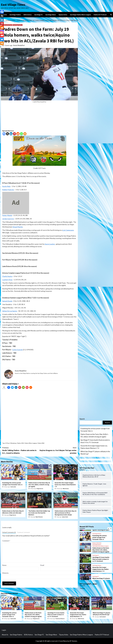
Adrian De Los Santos (10, 311)
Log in (4, 630)
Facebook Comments (24, 532)
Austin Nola (6, 186)
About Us (4, 15)
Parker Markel (7, 215)
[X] (7, 134)
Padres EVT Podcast (100, 15)
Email (42, 565)
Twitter (82, 588)
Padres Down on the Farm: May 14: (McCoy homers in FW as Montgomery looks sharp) (66, 513)
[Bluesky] (2, 39)
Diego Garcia (40, 489)
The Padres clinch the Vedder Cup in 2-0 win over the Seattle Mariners (39, 513)
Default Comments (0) (9, 532)
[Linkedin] (11, 134)
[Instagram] (2, 32)
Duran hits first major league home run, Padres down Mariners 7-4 (65, 485)
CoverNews (63, 641)
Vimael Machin (18, 227)
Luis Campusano (68, 230)
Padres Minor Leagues (31, 443)
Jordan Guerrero (8, 219)
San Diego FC (39, 15)
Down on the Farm (7, 25)
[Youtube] (2, 35)
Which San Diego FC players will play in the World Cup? (95, 453)
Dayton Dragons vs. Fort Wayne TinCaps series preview (58, 450)
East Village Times (13, 5)
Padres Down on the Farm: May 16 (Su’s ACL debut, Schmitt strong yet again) (39, 485)
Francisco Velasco (60, 619)
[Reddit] (18, 134)
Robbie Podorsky (8, 190)
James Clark (65, 517)
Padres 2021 (21, 443)
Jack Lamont (103, 617)
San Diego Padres (15, 15)
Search (82, 419)
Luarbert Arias (7, 280)
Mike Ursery (66, 489)
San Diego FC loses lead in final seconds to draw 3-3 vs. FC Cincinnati (95, 441)
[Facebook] (4, 134)
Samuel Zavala (7, 301)
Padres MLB (41, 443)
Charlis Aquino (7, 276)
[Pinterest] (14, 134)
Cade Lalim (13, 487)
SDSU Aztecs (28, 15)
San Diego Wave (51, 15)
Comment (6, 541)
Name (4, 565)
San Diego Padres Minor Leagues (80, 15)
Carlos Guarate (17, 350)
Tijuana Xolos (63, 15)
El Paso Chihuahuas (11, 443)
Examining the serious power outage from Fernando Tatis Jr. (12, 484)
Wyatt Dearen (39, 517)
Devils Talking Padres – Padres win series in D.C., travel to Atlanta (21, 450)
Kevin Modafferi (19, 45)
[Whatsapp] (21, 134)
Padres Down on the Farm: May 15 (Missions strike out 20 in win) (13, 512)
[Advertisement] (39, 117)
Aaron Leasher (50, 244)
